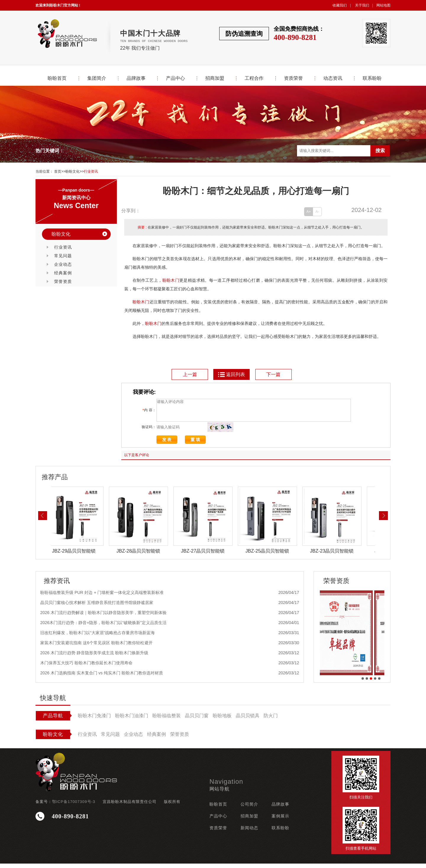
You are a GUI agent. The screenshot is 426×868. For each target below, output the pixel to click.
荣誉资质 (63, 281)
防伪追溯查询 (244, 34)
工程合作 (254, 78)
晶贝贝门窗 (197, 720)
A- (317, 212)
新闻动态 (249, 832)
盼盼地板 (222, 720)
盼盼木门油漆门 (132, 720)
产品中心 (175, 78)
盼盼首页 (57, 78)
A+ (309, 212)
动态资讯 (333, 78)
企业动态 (63, 264)
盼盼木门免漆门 (94, 720)
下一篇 (273, 374)
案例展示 (280, 820)
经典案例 (63, 273)
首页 (58, 171)
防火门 (271, 720)
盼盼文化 (72, 171)
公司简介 (249, 809)
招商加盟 (215, 78)
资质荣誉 (293, 78)
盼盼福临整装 (167, 720)
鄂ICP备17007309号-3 (74, 806)
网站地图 (383, 5)
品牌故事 (136, 78)
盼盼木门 (171, 280)
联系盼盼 (372, 78)
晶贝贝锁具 (248, 720)
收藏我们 (340, 5)
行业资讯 (91, 171)
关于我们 (362, 5)
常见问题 (63, 256)
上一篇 (190, 374)
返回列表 (231, 374)
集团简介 (97, 78)
